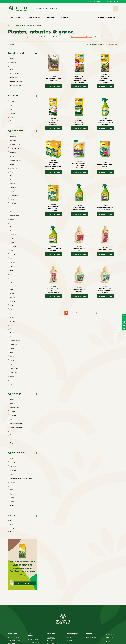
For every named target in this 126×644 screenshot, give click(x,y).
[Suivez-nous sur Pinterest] (111, 1)
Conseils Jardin (33, 18)
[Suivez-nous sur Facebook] (108, 1)
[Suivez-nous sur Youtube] (114, 1)
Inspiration (16, 18)
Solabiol (69, 637)
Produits (64, 18)
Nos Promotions (91, 637)
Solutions (50, 18)
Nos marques (72, 634)
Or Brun (69, 641)
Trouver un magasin (106, 18)
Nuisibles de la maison (61, 37)
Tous (9, 37)
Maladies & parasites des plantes (51, 639)
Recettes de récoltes (14, 641)
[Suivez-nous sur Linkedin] (117, 1)
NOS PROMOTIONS (93, 1)
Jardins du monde (13, 637)
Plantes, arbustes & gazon (33, 26)
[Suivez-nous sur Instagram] (104, 1)
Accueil (10, 26)
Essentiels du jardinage (21, 37)
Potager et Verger (33, 639)
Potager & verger (101, 37)
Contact (109, 642)
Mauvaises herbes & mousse (41, 37)
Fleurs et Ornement (33, 642)
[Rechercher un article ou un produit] (74, 8)
